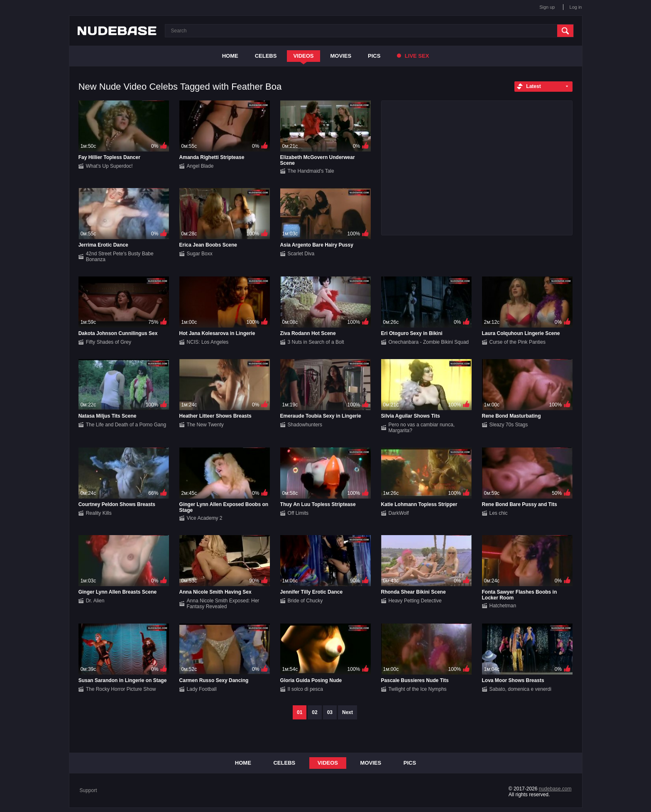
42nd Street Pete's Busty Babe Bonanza (120, 257)
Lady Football (202, 689)
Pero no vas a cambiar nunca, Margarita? (422, 428)
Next (348, 712)
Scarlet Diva (301, 254)
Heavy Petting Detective (415, 601)
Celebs (266, 56)
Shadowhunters (305, 425)
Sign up (547, 7)
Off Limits (298, 513)
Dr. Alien (95, 601)
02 (314, 712)
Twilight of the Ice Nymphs (418, 689)
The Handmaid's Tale (311, 171)
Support (88, 790)
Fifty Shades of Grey (109, 342)
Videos (303, 56)
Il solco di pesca (305, 689)
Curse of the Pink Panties (518, 342)
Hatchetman (503, 606)
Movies (341, 56)
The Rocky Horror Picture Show (121, 689)
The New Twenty (205, 425)
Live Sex (413, 56)
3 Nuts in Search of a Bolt (316, 342)
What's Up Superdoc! (109, 166)
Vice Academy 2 (205, 518)
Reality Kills (99, 513)
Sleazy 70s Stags (509, 425)
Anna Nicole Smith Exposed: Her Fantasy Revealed (223, 604)
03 (330, 712)
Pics (374, 56)
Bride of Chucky (305, 601)
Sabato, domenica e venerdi (520, 689)
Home (230, 56)
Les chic (499, 513)
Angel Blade (200, 166)
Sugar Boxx (200, 254)
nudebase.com (555, 789)
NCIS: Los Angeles (208, 342)
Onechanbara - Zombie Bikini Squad (429, 342)
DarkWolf (399, 513)
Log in (576, 7)
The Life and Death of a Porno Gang (126, 425)
